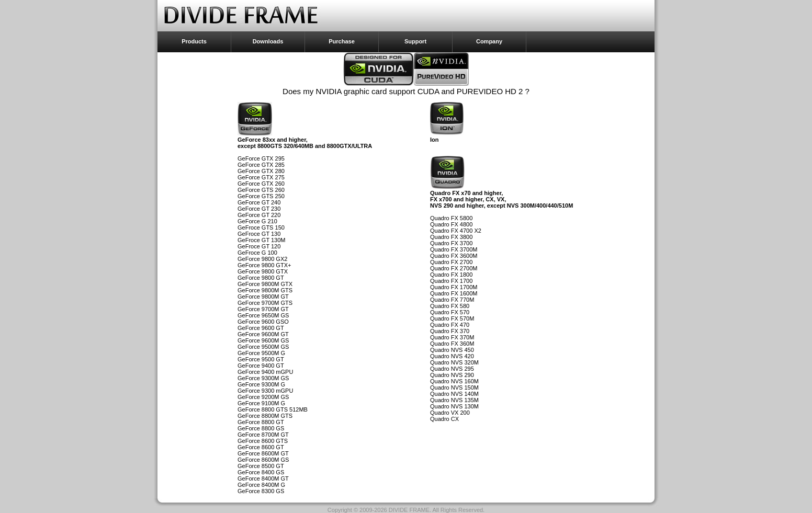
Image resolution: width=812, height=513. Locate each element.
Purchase (342, 41)
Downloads (268, 41)
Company (489, 41)
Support (415, 41)
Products (194, 41)
